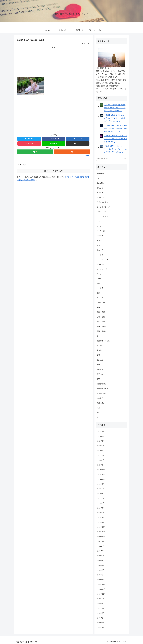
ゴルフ (99, 221)
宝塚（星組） (102, 317)
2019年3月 (101, 627)
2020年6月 (101, 556)
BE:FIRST (100, 173)
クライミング (102, 212)
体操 (98, 283)
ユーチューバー (102, 269)
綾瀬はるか (101, 403)
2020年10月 (101, 537)
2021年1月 (101, 522)
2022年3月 (101, 455)
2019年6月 (101, 613)
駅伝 (98, 417)
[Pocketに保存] (29, 144)
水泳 (98, 365)
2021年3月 (101, 513)
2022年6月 (101, 441)
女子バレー (101, 303)
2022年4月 (101, 451)
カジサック (101, 197)
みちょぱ (100, 188)
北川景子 (100, 288)
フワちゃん (101, 264)
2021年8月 (101, 489)
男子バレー (101, 374)
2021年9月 (101, 484)
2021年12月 (101, 470)
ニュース (100, 250)
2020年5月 (101, 561)
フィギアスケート (103, 260)
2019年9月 (101, 599)
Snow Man (101, 183)
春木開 (99, 346)
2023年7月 (101, 431)
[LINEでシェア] (53, 144)
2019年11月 (101, 589)
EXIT (98, 178)
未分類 (99, 350)
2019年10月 (101, 594)
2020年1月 (101, 580)
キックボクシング (103, 207)
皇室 (98, 379)
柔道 (98, 355)
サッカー (100, 226)
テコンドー (101, 245)
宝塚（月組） (102, 322)
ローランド (101, 279)
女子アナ (100, 298)
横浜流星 (100, 360)
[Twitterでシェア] (29, 139)
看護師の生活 (102, 393)
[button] (78, 144)
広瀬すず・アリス (103, 341)
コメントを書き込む (53, 171)
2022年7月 (101, 436)
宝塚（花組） (102, 326)
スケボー (100, 236)
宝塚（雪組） (102, 331)
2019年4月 (101, 623)
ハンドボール (102, 255)
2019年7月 (101, 608)
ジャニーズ (101, 231)
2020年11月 (101, 532)
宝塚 (98, 307)
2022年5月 (101, 446)
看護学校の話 (102, 384)
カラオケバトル (102, 202)
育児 (98, 408)
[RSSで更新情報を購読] (72, 152)
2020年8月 (101, 546)
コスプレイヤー (102, 216)
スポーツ (100, 240)
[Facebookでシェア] (53, 139)
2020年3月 (101, 570)
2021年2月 (101, 518)
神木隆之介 (101, 398)
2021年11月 (101, 475)
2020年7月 (101, 551)
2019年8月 (101, 604)
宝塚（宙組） (102, 312)
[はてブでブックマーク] (78, 139)
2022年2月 (101, 460)
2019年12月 (101, 585)
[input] (112, 159)
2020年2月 (101, 575)
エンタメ (100, 193)
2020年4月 (101, 565)
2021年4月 (101, 508)
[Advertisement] (53, 62)
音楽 (98, 412)
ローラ (99, 274)
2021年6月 (101, 498)
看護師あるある (102, 389)
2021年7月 (101, 494)
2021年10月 (101, 479)
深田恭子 (100, 369)
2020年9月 (101, 541)
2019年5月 (101, 618)
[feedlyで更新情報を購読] (35, 152)
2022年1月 (101, 465)
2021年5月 (101, 503)
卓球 (98, 293)
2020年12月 (101, 527)
